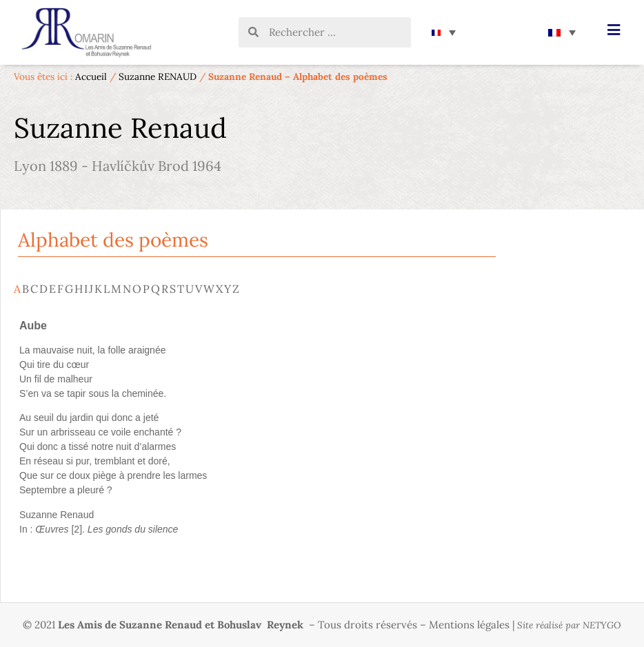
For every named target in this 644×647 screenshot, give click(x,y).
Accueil (91, 76)
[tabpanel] (254, 430)
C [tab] (34, 289)
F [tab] (60, 289)
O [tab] (137, 289)
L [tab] (107, 289)
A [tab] (17, 289)
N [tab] (127, 289)
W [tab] (209, 289)
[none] (444, 32)
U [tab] (190, 289)
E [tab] (52, 289)
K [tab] (98, 289)
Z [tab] (236, 289)
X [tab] (219, 289)
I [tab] (86, 289)
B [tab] (26, 289)
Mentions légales (469, 625)
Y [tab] (228, 289)
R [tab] (165, 289)
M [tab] (116, 289)
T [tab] (181, 289)
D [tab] (43, 289)
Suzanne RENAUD (158, 76)
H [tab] (79, 289)
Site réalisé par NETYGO (569, 625)
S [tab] (173, 289)
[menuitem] (444, 32)
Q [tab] (155, 289)
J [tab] (91, 289)
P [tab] (146, 289)
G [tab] (69, 289)
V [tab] (199, 289)
